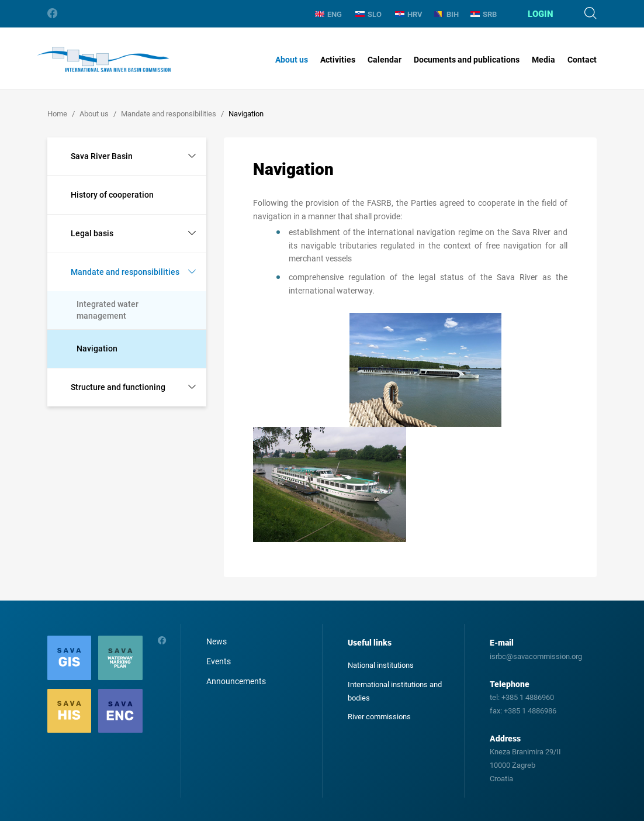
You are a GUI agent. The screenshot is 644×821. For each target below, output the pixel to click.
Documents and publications (467, 60)
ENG (328, 14)
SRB (484, 14)
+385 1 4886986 (530, 711)
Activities (338, 60)
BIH (446, 14)
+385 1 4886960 (528, 697)
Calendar (385, 60)
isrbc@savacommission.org (536, 656)
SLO (368, 14)
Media (543, 60)
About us (292, 60)
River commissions (379, 717)
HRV (409, 14)
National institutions (381, 665)
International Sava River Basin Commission (104, 60)
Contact (582, 60)
